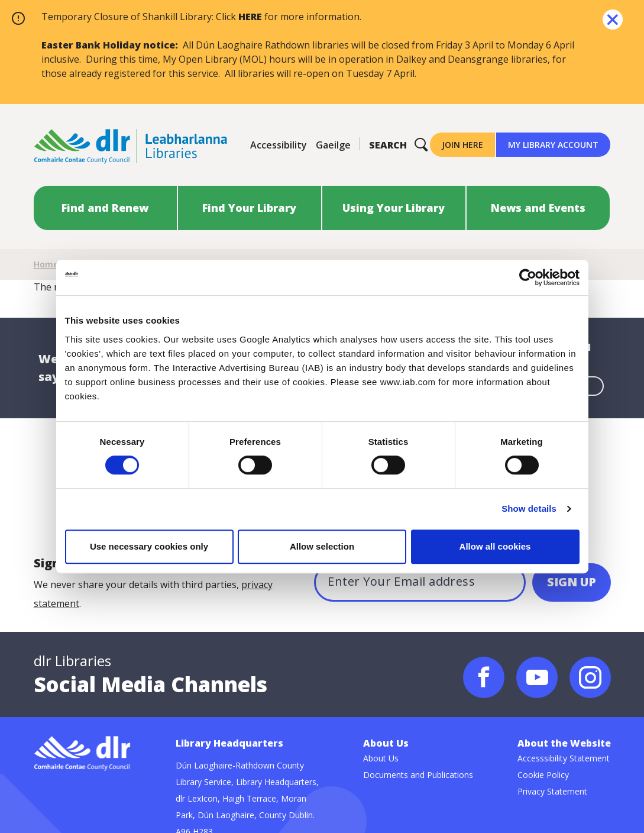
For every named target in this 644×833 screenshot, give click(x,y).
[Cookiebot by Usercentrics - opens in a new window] (528, 277)
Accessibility (279, 145)
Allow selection (322, 546)
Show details (529, 508)
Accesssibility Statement (564, 758)
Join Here (462, 145)
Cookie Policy (543, 775)
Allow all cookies (495, 546)
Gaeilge (333, 145)
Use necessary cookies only (149, 546)
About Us (381, 758)
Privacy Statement (552, 791)
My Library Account (553, 145)
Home (46, 264)
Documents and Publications (418, 775)
